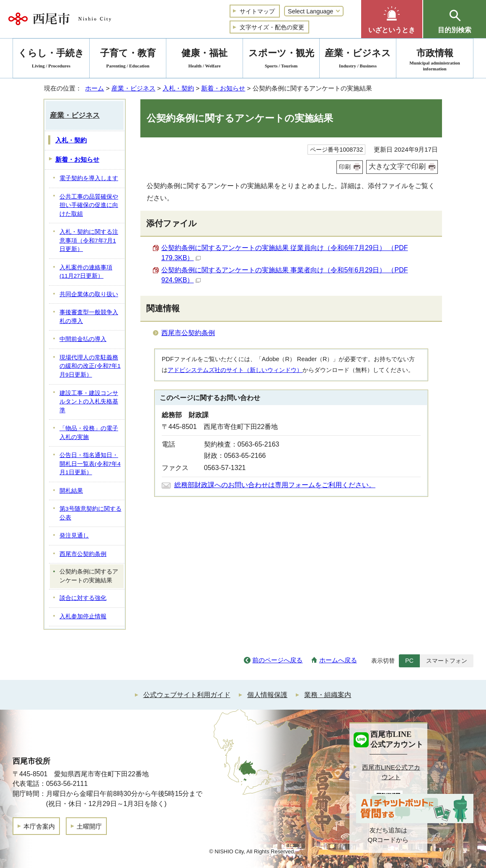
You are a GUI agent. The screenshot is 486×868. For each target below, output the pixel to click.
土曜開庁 (89, 826)
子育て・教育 (128, 60)
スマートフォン (447, 661)
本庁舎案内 (39, 826)
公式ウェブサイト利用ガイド (187, 695)
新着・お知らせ (223, 88)
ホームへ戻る (338, 660)
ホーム (94, 88)
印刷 (345, 167)
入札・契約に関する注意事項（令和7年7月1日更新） (89, 240)
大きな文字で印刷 (397, 167)
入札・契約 (178, 88)
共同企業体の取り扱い (89, 294)
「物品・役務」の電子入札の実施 (89, 433)
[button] (392, 19)
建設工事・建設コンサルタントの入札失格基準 (89, 402)
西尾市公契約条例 (188, 333)
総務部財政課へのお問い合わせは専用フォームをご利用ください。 (275, 485)
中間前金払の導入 (83, 339)
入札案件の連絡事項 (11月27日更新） (86, 272)
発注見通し (74, 536)
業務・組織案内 (328, 695)
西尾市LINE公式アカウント (391, 772)
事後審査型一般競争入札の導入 (89, 317)
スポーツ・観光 (281, 60)
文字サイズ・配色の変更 (272, 27)
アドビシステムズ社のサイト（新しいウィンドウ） (235, 370)
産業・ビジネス (133, 88)
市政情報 (435, 60)
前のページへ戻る (277, 660)
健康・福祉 (204, 60)
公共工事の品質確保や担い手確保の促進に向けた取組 (89, 205)
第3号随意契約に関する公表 (90, 513)
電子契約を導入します (89, 178)
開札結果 (71, 491)
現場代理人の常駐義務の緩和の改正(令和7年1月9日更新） (90, 366)
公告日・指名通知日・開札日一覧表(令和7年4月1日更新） (90, 464)
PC (409, 661)
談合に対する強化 (83, 598)
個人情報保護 (267, 695)
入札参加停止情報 (83, 616)
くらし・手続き (51, 60)
